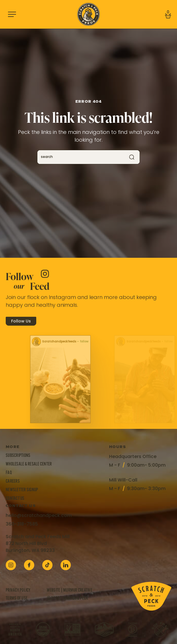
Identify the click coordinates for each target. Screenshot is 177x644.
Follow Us (21, 326)
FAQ (9, 473)
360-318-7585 (22, 524)
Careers (13, 481)
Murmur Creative (78, 591)
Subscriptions (18, 456)
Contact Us (15, 499)
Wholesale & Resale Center (29, 464)
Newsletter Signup (22, 490)
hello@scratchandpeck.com (39, 516)
